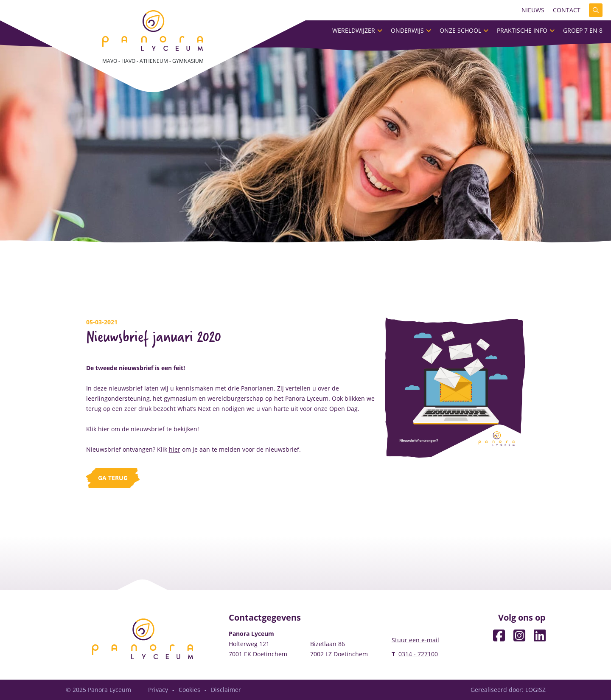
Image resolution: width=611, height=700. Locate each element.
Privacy (158, 690)
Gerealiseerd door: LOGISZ (508, 690)
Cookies (189, 690)
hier (104, 429)
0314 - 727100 (418, 654)
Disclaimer (226, 690)
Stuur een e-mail (415, 640)
